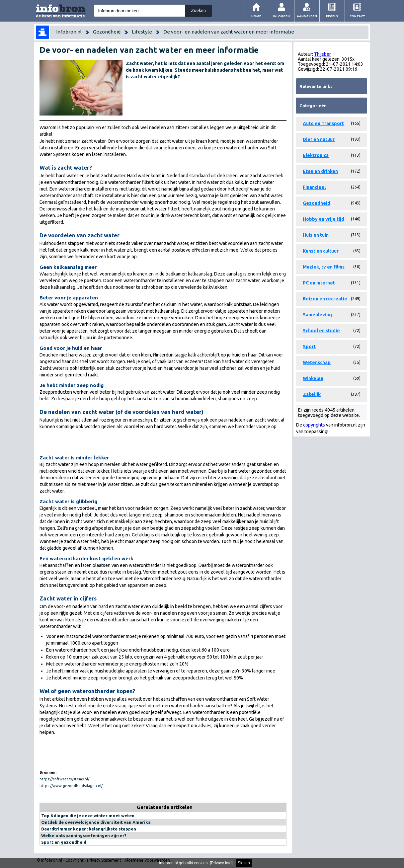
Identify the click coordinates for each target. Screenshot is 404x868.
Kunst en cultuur (321, 251)
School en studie (321, 331)
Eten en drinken (320, 171)
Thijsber (323, 54)
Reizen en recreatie (325, 299)
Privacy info (221, 863)
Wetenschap (317, 362)
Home (256, 16)
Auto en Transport (323, 123)
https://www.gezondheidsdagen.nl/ (71, 786)
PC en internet (319, 283)
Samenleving (317, 315)
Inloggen (282, 16)
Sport (309, 347)
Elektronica (316, 155)
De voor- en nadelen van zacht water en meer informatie (229, 32)
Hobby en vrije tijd (323, 219)
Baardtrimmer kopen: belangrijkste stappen (89, 829)
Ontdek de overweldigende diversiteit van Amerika (96, 822)
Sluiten (244, 863)
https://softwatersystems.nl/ (64, 779)
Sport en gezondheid (64, 842)
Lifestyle (142, 32)
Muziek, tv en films (324, 267)
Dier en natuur (319, 139)
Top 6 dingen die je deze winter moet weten (88, 816)
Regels (332, 16)
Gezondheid (107, 32)
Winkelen (313, 378)
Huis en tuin (316, 235)
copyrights (314, 425)
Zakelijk (312, 394)
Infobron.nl (69, 32)
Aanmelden (307, 16)
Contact (357, 16)
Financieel (314, 187)
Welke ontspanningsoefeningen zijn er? (84, 835)
